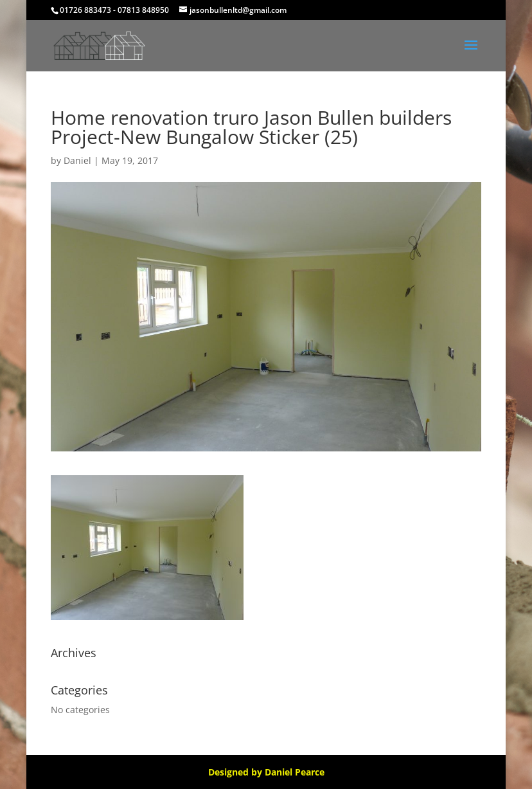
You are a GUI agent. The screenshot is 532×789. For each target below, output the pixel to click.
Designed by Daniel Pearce (266, 772)
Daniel (77, 160)
